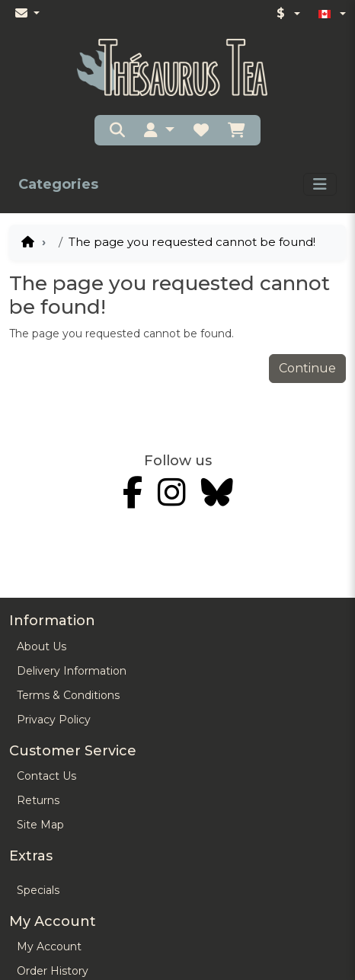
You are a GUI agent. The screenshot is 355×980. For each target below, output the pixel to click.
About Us (42, 646)
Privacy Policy (54, 720)
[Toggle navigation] (320, 184)
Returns (38, 800)
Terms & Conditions (68, 695)
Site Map (40, 825)
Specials (38, 890)
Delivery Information (72, 671)
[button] (159, 130)
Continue (307, 368)
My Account (49, 946)
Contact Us (46, 776)
